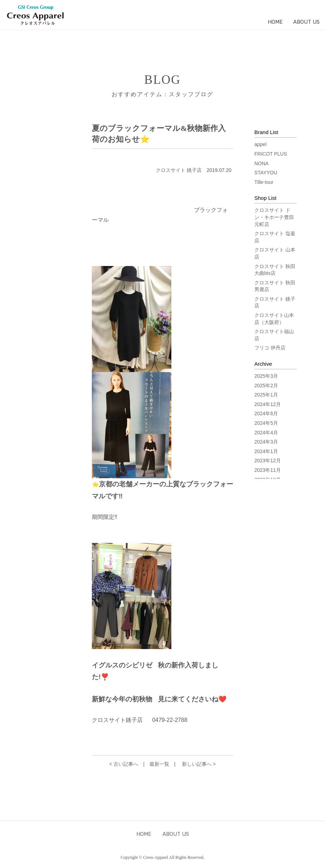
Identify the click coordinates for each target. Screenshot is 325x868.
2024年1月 (266, 451)
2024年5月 (266, 423)
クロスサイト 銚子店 (179, 170)
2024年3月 (266, 442)
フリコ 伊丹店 (270, 348)
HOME (275, 22)
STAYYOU (266, 173)
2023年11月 (268, 470)
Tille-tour (264, 182)
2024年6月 (266, 413)
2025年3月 (266, 376)
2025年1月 (266, 395)
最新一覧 (159, 764)
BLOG (162, 80)
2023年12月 (268, 461)
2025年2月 (266, 386)
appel (260, 144)
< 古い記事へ (124, 764)
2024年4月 (266, 433)
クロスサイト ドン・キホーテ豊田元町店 (274, 217)
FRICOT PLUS (271, 154)
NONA (261, 163)
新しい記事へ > (199, 764)
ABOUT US (306, 22)
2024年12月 (268, 404)
